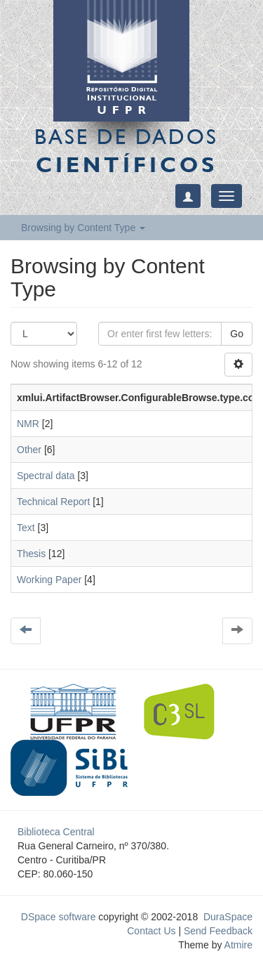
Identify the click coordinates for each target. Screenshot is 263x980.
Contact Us (151, 931)
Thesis (31, 554)
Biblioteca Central (56, 832)
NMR (28, 424)
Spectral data (46, 476)
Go (237, 334)
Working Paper (49, 580)
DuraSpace (228, 917)
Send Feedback (218, 931)
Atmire (237, 945)
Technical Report (53, 502)
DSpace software (59, 917)
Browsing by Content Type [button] (83, 228)
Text (26, 528)
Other (29, 450)
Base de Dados (126, 150)
